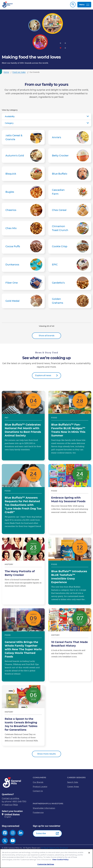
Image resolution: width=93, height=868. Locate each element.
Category (9, 123)
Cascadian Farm (70, 192)
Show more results (46, 754)
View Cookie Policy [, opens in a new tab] (60, 860)
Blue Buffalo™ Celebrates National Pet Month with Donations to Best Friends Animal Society (23, 426)
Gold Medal (23, 301)
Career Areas (73, 787)
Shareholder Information (44, 808)
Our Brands (38, 782)
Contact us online (10, 798)
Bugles (23, 192)
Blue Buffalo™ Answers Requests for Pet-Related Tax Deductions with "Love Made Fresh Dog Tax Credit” (23, 499)
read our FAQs (11, 805)
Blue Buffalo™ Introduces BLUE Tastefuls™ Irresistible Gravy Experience (70, 571)
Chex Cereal (70, 210)
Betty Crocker (70, 156)
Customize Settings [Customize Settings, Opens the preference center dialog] (46, 864)
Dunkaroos (23, 265)
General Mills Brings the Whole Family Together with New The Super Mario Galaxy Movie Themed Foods (23, 645)
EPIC (70, 265)
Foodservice (38, 812)
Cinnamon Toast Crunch (70, 228)
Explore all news (43, 375)
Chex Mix (23, 228)
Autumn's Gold (23, 156)
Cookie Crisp (70, 246)
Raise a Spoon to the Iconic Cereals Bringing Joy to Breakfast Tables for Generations (23, 716)
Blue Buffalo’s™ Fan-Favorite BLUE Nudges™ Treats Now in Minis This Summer (70, 426)
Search (73, 5)
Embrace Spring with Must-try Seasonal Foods (70, 499)
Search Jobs (73, 782)
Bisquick (23, 174)
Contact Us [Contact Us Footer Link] (38, 791)
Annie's (70, 137)
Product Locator (40, 787)
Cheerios (23, 210)
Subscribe (41, 833)
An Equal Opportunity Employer (55, 848)
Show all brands (47, 336)
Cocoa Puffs (23, 246)
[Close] (89, 853)
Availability (10, 116)
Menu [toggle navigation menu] (84, 5)
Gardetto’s (70, 283)
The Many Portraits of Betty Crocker (23, 571)
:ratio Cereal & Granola (23, 137)
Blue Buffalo (70, 174)
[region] (46, 858)
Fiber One (23, 283)
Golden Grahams (70, 301)
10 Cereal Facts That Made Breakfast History (70, 645)
